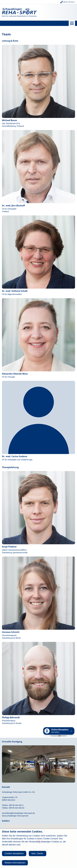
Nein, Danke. (38, 853)
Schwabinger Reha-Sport (19, 13)
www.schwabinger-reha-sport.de (15, 816)
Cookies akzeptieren (14, 853)
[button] (59, 731)
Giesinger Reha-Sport (58, 13)
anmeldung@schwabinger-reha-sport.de (18, 813)
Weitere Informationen (15, 863)
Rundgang (38, 762)
